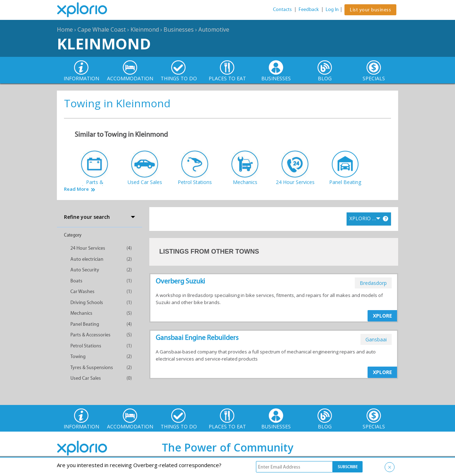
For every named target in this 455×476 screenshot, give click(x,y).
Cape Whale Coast (102, 29)
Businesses (179, 29)
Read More (76, 189)
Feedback (309, 9)
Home (65, 29)
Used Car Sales (86, 378)
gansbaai (376, 339)
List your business (370, 10)
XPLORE (382, 316)
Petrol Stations (86, 346)
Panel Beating (85, 324)
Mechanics (81, 313)
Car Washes (82, 291)
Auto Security (85, 270)
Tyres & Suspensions (92, 367)
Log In (332, 9)
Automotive (214, 29)
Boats (76, 281)
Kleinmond (145, 29)
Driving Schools (87, 302)
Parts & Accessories (90, 335)
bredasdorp (373, 283)
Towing (78, 356)
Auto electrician (87, 259)
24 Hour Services (88, 248)
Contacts (282, 9)
